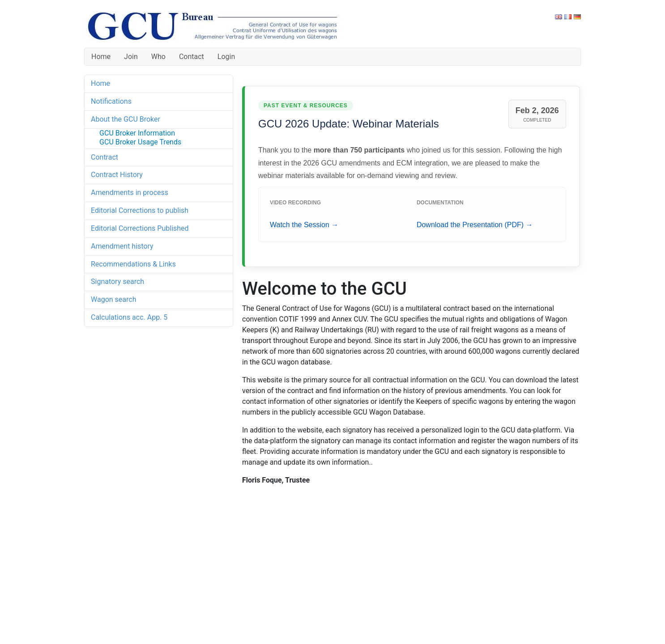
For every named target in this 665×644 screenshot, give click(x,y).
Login (226, 57)
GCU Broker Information (137, 133)
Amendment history (122, 246)
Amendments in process (130, 193)
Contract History (117, 175)
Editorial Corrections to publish (140, 210)
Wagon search (113, 299)
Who (158, 57)
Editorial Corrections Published (140, 228)
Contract (104, 157)
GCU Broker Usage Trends (140, 142)
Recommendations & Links (133, 264)
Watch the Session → (304, 225)
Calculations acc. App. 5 (129, 317)
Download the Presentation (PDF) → (475, 225)
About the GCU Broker (126, 119)
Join (131, 57)
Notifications (111, 101)
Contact (192, 57)
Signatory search (117, 282)
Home (101, 57)
